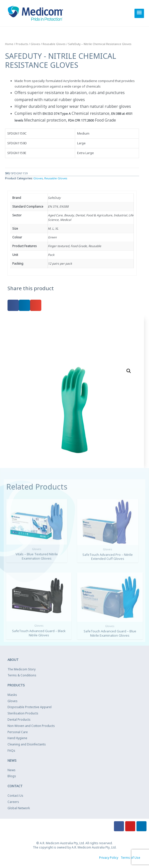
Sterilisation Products (23, 713)
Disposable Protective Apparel (30, 707)
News (12, 770)
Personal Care (18, 732)
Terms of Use (130, 857)
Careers (13, 801)
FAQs (11, 750)
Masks (12, 694)
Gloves (35, 44)
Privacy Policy (109, 857)
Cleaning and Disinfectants (27, 744)
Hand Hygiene (17, 738)
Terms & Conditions (22, 675)
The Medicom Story (22, 669)
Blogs (12, 776)
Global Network (19, 808)
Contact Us (15, 795)
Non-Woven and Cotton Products (31, 725)
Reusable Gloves (54, 44)
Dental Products (19, 719)
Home (9, 44)
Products (22, 44)
